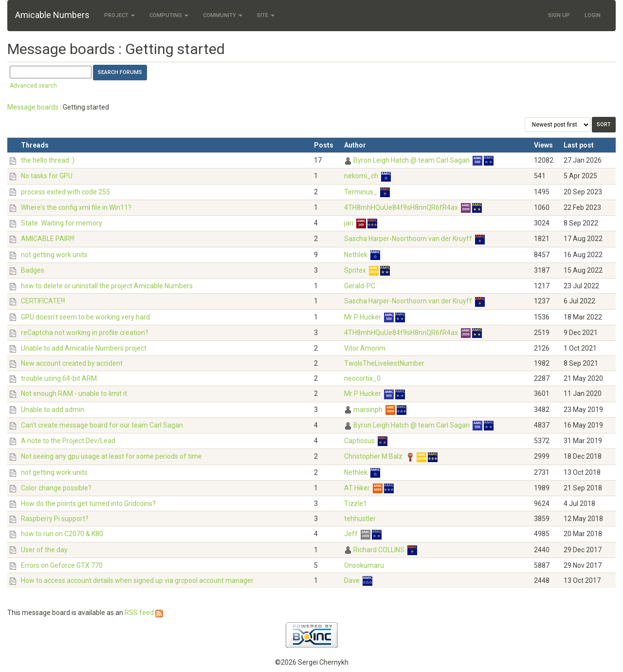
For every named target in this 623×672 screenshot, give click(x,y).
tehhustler (360, 519)
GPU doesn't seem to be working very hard (85, 317)
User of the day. (45, 550)
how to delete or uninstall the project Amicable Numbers (107, 286)
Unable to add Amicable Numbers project (84, 348)
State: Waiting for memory (62, 223)
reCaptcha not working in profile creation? (85, 333)
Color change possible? (56, 488)
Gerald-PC (360, 286)
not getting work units (54, 255)
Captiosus (359, 441)
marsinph (368, 410)
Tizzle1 (356, 504)
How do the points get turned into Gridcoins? (88, 504)
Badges (33, 270)
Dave (352, 580)
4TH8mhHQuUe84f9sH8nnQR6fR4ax (401, 207)
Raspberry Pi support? (55, 519)
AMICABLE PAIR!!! (48, 239)
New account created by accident (72, 363)
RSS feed (144, 613)
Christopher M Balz (373, 456)
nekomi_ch (361, 176)
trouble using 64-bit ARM (59, 378)
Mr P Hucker (363, 317)
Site (266, 15)
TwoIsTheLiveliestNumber (384, 363)
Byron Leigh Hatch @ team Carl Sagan (412, 160)
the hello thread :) (48, 160)
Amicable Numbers (52, 15)
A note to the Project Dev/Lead (68, 441)
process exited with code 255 (65, 192)
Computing (169, 15)
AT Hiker (357, 488)
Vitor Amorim (365, 348)
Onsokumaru (364, 565)
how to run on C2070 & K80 (62, 534)
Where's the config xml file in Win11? (76, 207)
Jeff (351, 534)
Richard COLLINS (379, 550)
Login (593, 15)
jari (349, 223)
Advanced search (33, 86)
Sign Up (559, 15)
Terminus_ (361, 192)
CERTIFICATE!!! (43, 301)
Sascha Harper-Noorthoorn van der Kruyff (408, 239)
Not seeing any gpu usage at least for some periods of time (111, 456)
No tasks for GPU (47, 176)
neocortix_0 (362, 378)
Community (223, 15)
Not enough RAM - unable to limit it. (75, 393)
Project (119, 15)
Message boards (33, 107)
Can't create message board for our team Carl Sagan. (103, 425)
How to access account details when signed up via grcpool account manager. (138, 580)
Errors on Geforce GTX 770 (62, 565)
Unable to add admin (53, 410)
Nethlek (356, 255)
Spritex (355, 270)
